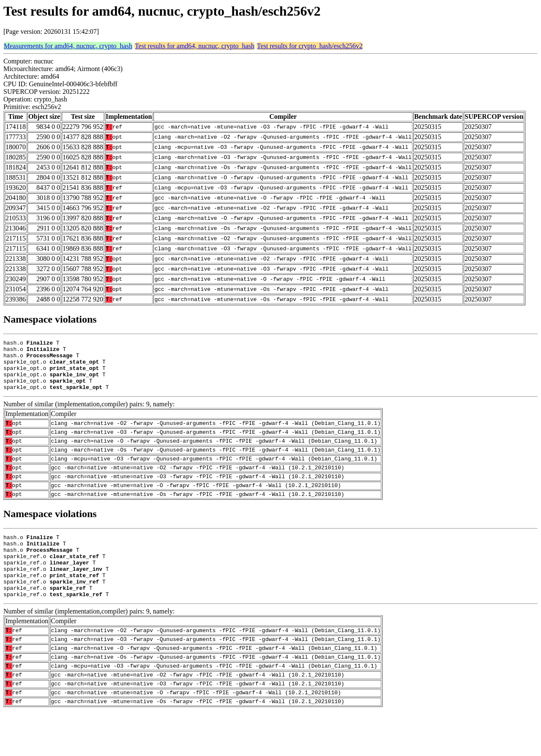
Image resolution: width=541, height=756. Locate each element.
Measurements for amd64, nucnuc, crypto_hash (68, 46)
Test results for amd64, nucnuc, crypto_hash (195, 46)
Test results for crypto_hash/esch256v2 (310, 46)
